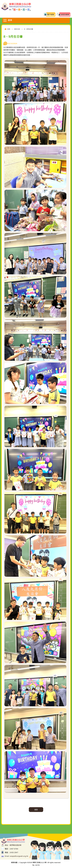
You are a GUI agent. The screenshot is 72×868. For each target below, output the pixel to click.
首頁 (9, 29)
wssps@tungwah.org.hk (19, 856)
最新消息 (17, 29)
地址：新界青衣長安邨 (13, 845)
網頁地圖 (14, 862)
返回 (36, 810)
